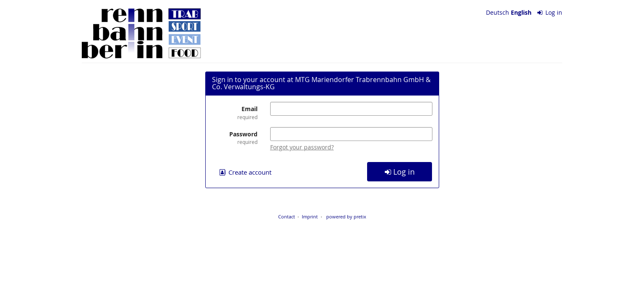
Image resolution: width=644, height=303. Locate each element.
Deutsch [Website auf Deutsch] (498, 12)
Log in (550, 12)
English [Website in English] (521, 12)
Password (235, 138)
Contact (287, 217)
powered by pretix (346, 217)
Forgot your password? (302, 147)
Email (235, 113)
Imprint (310, 217)
